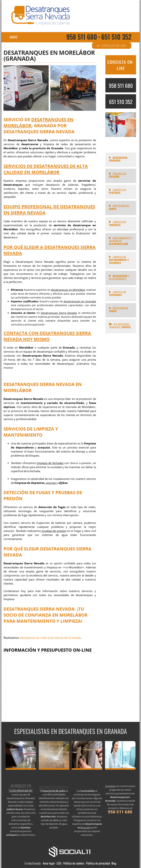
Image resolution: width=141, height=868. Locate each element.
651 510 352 (116, 37)
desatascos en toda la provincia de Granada (50, 638)
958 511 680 (82, 37)
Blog (114, 863)
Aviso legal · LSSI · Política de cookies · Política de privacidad (76, 863)
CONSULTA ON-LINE (121, 65)
